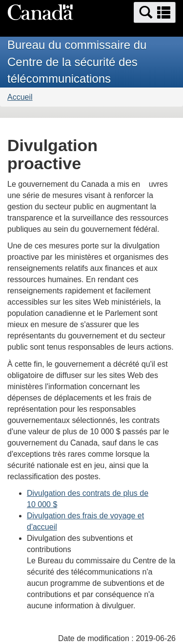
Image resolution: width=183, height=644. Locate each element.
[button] (155, 12)
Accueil (20, 97)
